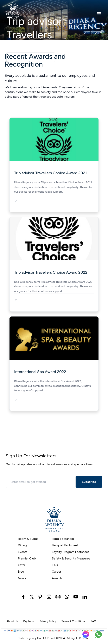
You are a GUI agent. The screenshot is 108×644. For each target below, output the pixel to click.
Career (56, 572)
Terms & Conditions (73, 621)
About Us (12, 621)
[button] (16, 201)
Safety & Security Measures (71, 558)
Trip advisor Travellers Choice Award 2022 (51, 272)
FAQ (55, 565)
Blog (21, 572)
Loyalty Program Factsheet (70, 552)
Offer (22, 565)
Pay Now (29, 621)
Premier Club (27, 558)
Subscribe (89, 482)
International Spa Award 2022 (40, 372)
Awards (57, 578)
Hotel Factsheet (63, 539)
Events (23, 552)
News (22, 578)
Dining (22, 545)
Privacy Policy (48, 621)
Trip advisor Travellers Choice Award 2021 (51, 173)
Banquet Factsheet (65, 545)
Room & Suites (28, 539)
